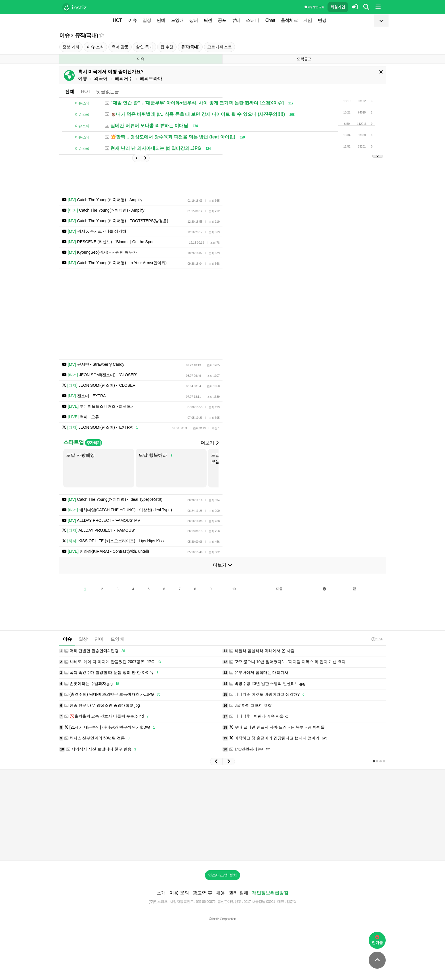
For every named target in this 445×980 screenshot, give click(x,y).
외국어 (101, 78)
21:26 (377, 639)
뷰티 (236, 20)
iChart (270, 20)
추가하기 (94, 443)
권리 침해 (238, 893)
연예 (161, 20)
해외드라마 (151, 78)
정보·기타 (71, 47)
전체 (70, 92)
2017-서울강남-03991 (259, 902)
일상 (147, 20)
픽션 (208, 20)
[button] (216, 762)
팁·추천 (167, 47)
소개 (161, 893)
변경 (322, 20)
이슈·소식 (95, 47)
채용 (221, 893)
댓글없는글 (108, 92)
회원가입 (338, 7)
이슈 (133, 20)
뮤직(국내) (86, 35)
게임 (308, 20)
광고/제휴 (202, 893)
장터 (194, 20)
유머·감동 (120, 47)
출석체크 (289, 20)
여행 (83, 78)
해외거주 (124, 78)
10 (234, 589)
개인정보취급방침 (270, 893)
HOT (117, 20)
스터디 (252, 20)
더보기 (209, 443)
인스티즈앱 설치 (222, 875)
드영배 (177, 20)
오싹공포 (304, 59)
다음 (279, 589)
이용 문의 (179, 893)
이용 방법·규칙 (314, 7)
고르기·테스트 (220, 47)
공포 (222, 20)
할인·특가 (144, 47)
